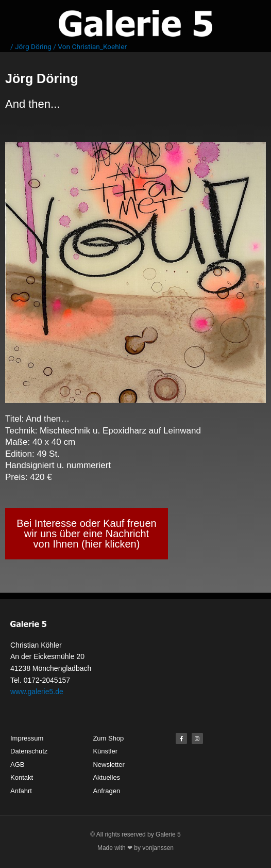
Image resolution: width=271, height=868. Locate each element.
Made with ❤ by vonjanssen (135, 848)
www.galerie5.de (37, 692)
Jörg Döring (33, 46)
